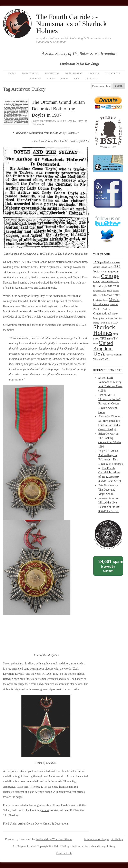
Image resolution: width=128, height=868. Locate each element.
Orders (106, 309)
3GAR (107, 262)
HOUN (116, 295)
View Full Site (64, 853)
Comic (97, 281)
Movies (114, 304)
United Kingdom (103, 346)
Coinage (110, 276)
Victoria (109, 355)
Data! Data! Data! (110, 281)
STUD (96, 339)
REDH (109, 323)
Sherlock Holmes (104, 330)
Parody (104, 318)
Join (77, 78)
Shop (64, 78)
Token (110, 339)
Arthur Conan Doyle (30, 824)
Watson (118, 355)
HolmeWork (107, 295)
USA (99, 354)
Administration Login (96, 839)
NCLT (98, 309)
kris (101, 378)
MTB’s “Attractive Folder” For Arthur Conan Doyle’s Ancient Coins (109, 404)
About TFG (52, 73)
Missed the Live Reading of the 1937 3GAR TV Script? (110, 507)
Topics (94, 73)
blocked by (109, 566)
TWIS (96, 344)
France (116, 291)
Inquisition (98, 300)
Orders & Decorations (56, 824)
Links (51, 78)
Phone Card (113, 318)
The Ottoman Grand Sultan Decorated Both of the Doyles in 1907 (58, 108)
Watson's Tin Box (102, 359)
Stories (35, 78)
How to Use (30, 73)
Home (12, 73)
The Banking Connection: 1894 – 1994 (110, 442)
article (45, 810)
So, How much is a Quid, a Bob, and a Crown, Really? (109, 425)
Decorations (99, 286)
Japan (105, 300)
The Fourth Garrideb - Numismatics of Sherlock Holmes (71, 24)
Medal (114, 299)
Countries (112, 73)
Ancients (116, 262)
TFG (103, 338)
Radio (103, 323)
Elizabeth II (112, 286)
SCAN (115, 323)
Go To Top (117, 839)
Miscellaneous (101, 304)
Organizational (102, 313)
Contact (92, 78)
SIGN (116, 334)
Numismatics (75, 73)
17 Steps (98, 262)
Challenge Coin (111, 272)
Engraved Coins (100, 291)
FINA (110, 291)
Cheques (97, 277)
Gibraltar (97, 295)
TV (115, 338)
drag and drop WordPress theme (54, 839)
